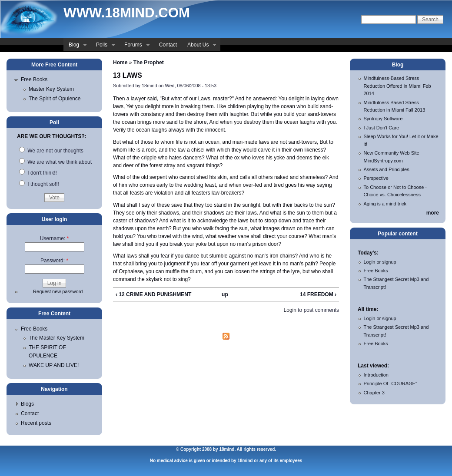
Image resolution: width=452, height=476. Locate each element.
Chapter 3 (374, 393)
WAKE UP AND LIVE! (54, 365)
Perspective (376, 178)
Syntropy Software (383, 119)
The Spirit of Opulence (55, 99)
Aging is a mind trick (385, 204)
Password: (54, 261)
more (433, 213)
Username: (55, 238)
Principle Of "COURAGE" (391, 383)
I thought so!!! (39, 184)
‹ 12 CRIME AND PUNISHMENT (153, 294)
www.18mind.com (127, 13)
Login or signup (380, 262)
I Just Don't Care (382, 128)
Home (120, 63)
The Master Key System (56, 338)
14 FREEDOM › (318, 294)
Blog (75, 46)
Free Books (34, 79)
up (225, 294)
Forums (135, 46)
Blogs (27, 404)
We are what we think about (55, 162)
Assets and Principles (387, 169)
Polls (103, 46)
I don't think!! (38, 173)
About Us (199, 46)
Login (290, 310)
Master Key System (51, 89)
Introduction (376, 375)
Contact (168, 45)
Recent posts (36, 423)
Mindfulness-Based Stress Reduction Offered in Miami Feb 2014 (397, 86)
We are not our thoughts (51, 151)
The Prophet (149, 63)
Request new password (58, 291)
